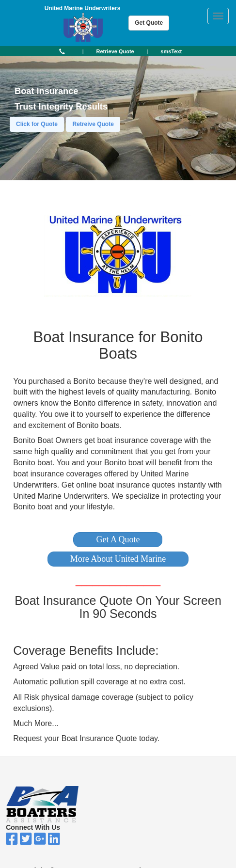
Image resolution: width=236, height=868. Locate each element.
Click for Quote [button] (37, 124)
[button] (118, 540)
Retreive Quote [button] (93, 124)
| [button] (83, 51)
